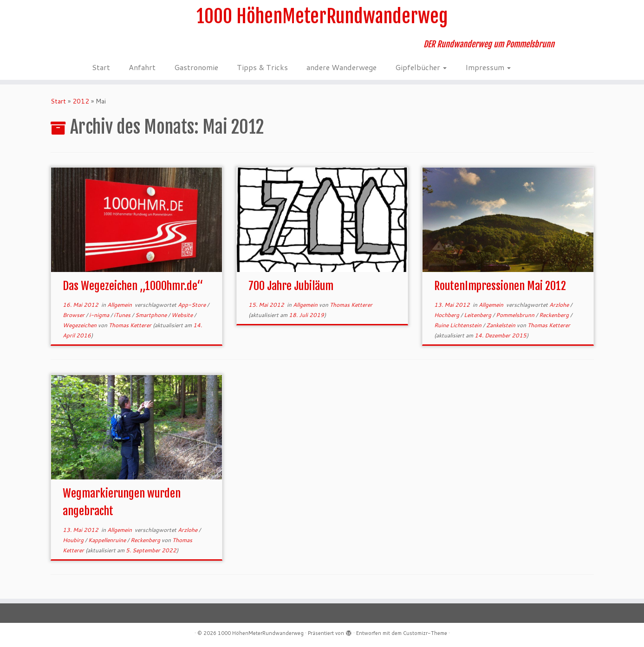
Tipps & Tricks (262, 67)
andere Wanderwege (342, 67)
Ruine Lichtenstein (459, 325)
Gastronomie (196, 67)
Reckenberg (555, 315)
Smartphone (152, 315)
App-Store (192, 305)
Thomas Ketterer (130, 325)
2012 (81, 101)
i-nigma (100, 315)
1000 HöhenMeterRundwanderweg (322, 16)
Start (101, 67)
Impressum (488, 67)
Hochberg (447, 315)
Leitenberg (478, 315)
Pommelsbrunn (516, 315)
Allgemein (120, 305)
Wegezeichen (80, 325)
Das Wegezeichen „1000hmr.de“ (133, 286)
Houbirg (74, 540)
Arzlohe (560, 305)
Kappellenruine (108, 540)
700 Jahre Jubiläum (291, 286)
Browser (74, 315)
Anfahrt (142, 67)
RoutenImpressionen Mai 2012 (500, 286)
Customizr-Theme (425, 633)
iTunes (123, 315)
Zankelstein (501, 325)
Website (183, 315)
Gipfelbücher (421, 67)
